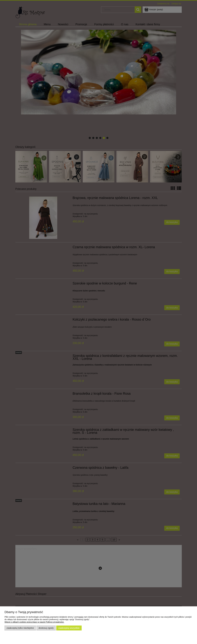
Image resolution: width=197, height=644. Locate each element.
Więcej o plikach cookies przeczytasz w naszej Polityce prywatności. (34, 622)
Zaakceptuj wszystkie (69, 628)
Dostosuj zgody (46, 628)
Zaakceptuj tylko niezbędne (20, 628)
